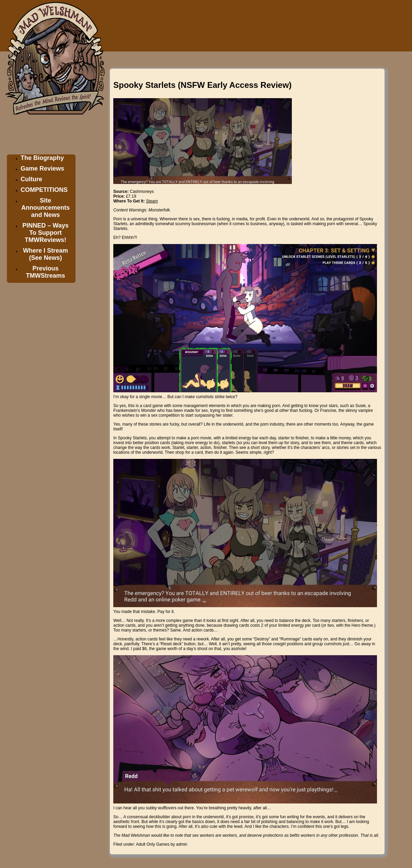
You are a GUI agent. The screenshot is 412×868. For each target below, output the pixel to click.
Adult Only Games (153, 844)
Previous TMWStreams (45, 272)
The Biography (42, 158)
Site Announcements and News (45, 208)
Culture (31, 179)
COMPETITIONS (44, 190)
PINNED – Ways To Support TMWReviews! (45, 233)
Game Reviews (42, 169)
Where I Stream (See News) (45, 254)
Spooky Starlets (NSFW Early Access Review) (202, 85)
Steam (152, 201)
